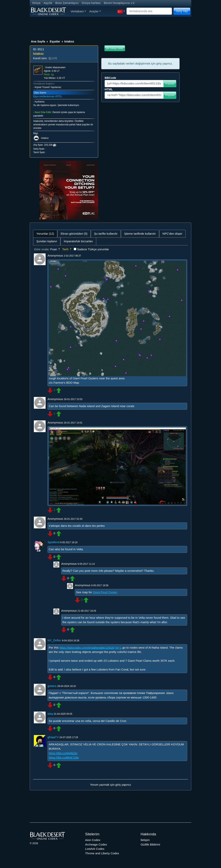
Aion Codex (93, 840)
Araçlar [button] (95, 11)
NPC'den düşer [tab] (172, 234)
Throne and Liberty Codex (102, 853)
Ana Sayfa (38, 41)
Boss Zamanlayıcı (67, 3)
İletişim (145, 840)
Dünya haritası (91, 3)
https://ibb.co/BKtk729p (64, 757)
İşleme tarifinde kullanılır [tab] (140, 234)
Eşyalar (55, 41)
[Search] (149, 11)
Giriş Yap (182, 11)
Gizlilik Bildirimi (150, 844)
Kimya (36, 3)
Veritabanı (78, 11)
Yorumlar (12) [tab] (45, 234)
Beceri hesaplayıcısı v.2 (119, 3)
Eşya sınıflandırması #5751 (47, 96)
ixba (50, 714)
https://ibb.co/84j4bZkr (63, 753)
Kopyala (170, 84)
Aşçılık (48, 3)
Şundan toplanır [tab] (47, 241)
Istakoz (45, 138)
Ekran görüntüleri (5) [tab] (74, 234)
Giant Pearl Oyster (105, 592)
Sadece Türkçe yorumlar (93, 249)
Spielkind (53, 542)
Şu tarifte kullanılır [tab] (106, 234)
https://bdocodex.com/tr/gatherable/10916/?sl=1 (90, 648)
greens (52, 686)
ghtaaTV (53, 737)
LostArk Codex (95, 849)
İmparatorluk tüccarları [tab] (78, 241)
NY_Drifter (54, 640)
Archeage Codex (96, 844)
